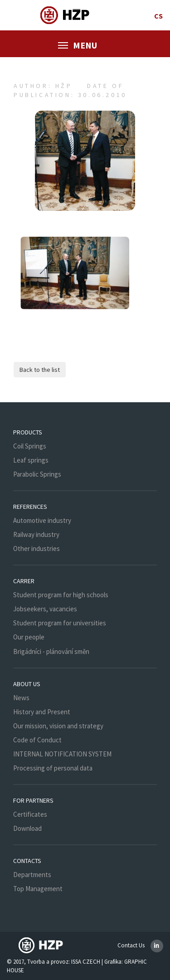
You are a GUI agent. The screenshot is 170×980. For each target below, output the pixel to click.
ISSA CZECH (86, 962)
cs (159, 16)
